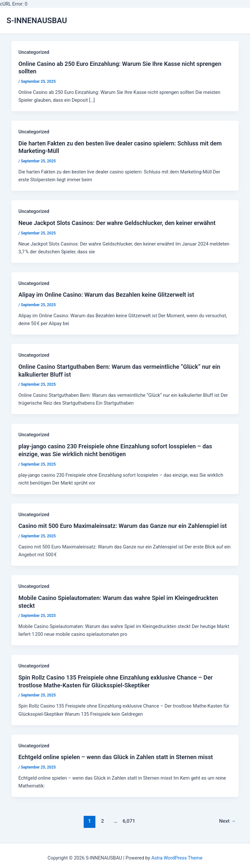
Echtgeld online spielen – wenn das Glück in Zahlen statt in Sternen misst (115, 757)
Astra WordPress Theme (177, 858)
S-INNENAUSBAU (37, 21)
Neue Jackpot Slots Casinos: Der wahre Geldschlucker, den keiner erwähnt (117, 223)
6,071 (129, 821)
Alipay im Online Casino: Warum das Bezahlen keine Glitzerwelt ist (106, 295)
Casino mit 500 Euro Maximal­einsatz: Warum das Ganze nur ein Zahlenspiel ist (122, 526)
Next (228, 821)
